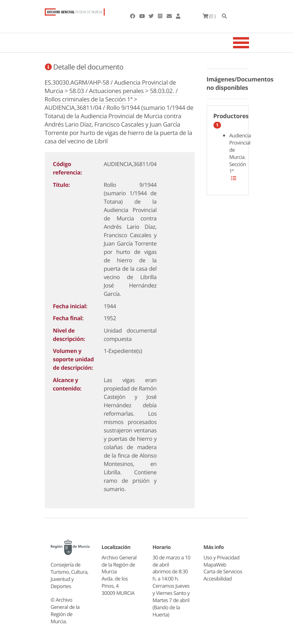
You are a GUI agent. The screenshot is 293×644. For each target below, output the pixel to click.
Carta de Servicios (223, 571)
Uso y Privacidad (221, 557)
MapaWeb (215, 565)
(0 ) (209, 16)
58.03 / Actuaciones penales (106, 91)
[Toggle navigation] (251, 43)
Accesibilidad (218, 579)
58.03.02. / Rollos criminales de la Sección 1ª (111, 95)
